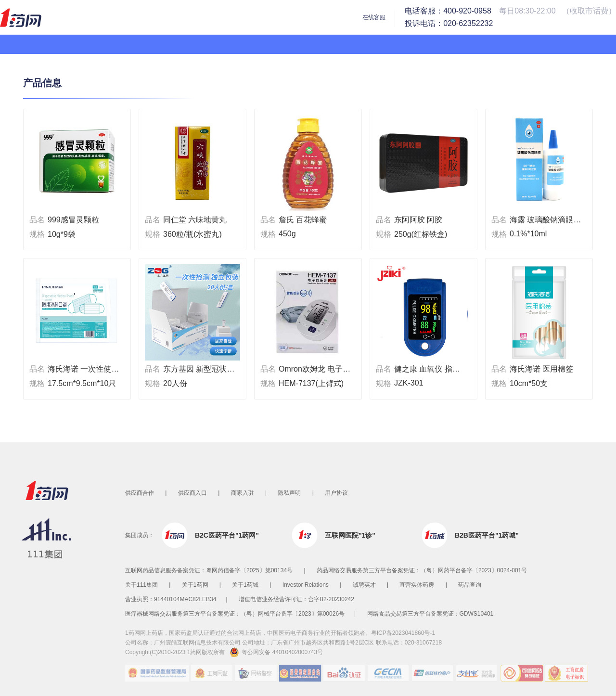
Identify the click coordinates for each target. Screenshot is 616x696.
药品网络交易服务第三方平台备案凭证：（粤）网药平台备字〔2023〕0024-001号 (422, 570)
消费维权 (301, 673)
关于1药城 (245, 585)
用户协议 (336, 493)
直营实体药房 (417, 585)
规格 (37, 234)
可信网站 (522, 673)
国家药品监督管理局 (157, 673)
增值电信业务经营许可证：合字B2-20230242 (296, 599)
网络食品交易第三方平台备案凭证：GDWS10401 (430, 614)
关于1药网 (195, 585)
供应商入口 (192, 493)
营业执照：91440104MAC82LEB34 (171, 599)
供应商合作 (140, 493)
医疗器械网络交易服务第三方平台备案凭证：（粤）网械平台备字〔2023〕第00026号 (235, 614)
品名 (37, 220)
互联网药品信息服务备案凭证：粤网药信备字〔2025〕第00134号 (209, 570)
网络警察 (257, 673)
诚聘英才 (364, 585)
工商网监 (212, 673)
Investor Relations (306, 585)
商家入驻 (243, 493)
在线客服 (374, 17)
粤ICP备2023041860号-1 (403, 633)
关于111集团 (141, 585)
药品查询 (470, 585)
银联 (434, 673)
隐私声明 (289, 493)
